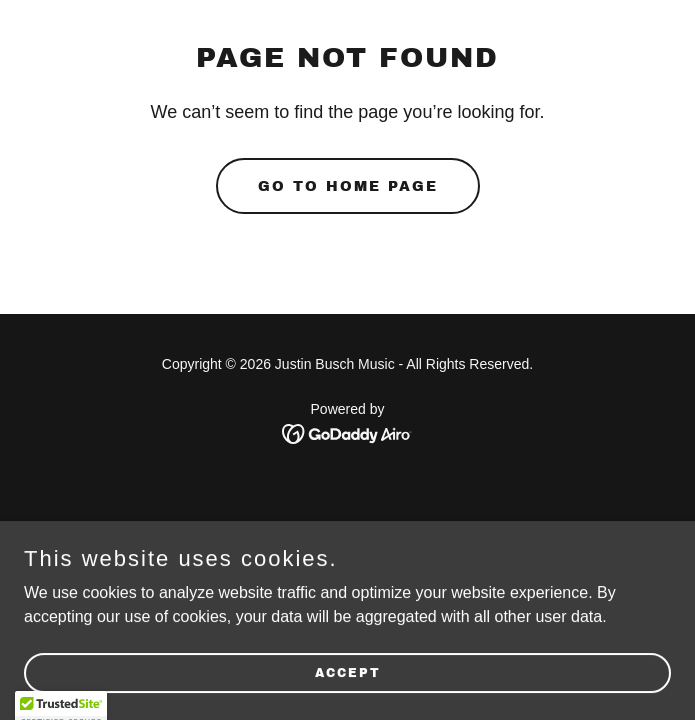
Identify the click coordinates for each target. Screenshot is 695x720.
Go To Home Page (348, 186)
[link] (347, 432)
